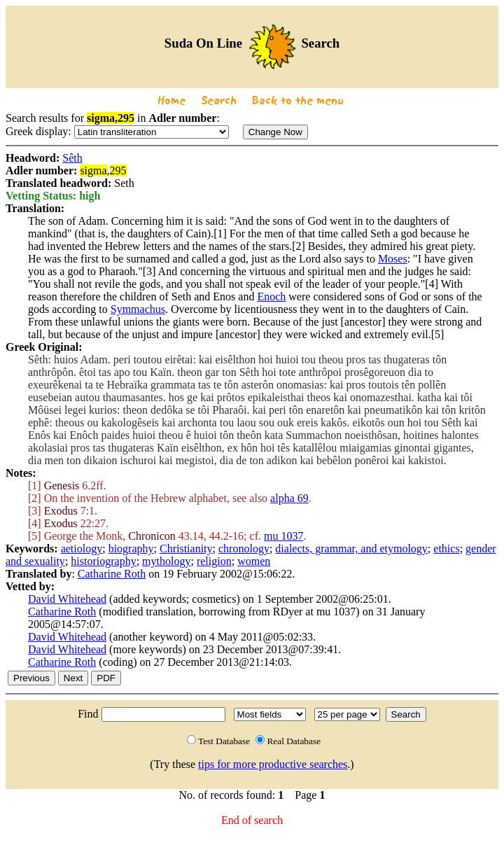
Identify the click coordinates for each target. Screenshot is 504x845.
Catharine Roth (112, 574)
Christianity (186, 549)
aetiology (82, 549)
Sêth (72, 158)
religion (214, 561)
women (254, 561)
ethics (446, 549)
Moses (393, 259)
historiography (103, 561)
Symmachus (138, 309)
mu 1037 (283, 536)
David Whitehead (67, 599)
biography (131, 549)
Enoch (271, 296)
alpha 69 (289, 498)
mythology (166, 561)
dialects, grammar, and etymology (351, 549)
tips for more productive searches (273, 764)
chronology (244, 549)
